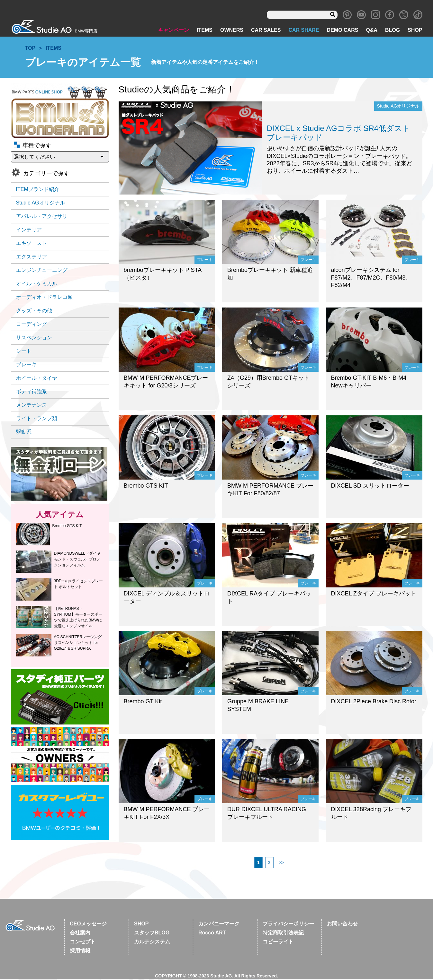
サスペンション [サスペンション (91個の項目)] (34, 338)
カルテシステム (152, 942)
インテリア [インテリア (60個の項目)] (29, 230)
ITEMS (205, 31)
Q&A (372, 31)
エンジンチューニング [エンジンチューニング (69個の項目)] (42, 271)
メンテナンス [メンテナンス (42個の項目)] (32, 406)
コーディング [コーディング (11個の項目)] (32, 325)
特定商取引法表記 (283, 933)
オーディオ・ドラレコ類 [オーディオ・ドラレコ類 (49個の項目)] (44, 298)
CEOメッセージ (88, 924)
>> (281, 863)
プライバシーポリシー (288, 924)
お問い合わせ (342, 924)
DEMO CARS (343, 31)
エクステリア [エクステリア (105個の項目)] (32, 257)
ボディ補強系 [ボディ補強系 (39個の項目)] (32, 392)
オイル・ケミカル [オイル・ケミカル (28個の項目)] (37, 284)
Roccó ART (212, 933)
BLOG (392, 31)
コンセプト (83, 942)
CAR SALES (266, 31)
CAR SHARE (304, 31)
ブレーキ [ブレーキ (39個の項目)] (26, 365)
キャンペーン (174, 31)
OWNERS (232, 31)
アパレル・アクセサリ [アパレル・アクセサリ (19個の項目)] (42, 217)
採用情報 (80, 951)
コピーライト (278, 942)
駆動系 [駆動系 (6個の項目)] (24, 433)
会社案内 (80, 933)
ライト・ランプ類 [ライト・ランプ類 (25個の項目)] (37, 419)
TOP (30, 49)
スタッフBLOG (152, 933)
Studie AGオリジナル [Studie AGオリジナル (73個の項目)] (41, 203)
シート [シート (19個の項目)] (24, 352)
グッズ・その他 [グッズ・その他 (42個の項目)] (34, 311)
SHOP (415, 31)
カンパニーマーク (219, 924)
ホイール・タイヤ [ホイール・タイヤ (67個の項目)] (37, 379)
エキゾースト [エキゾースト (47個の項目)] (32, 244)
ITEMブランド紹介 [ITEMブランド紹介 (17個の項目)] (38, 190)
